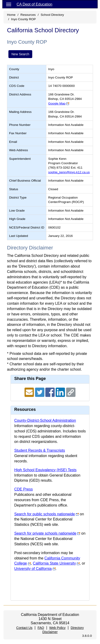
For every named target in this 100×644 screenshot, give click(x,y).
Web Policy (57, 628)
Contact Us (24, 628)
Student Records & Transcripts (40, 450)
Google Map (57, 103)
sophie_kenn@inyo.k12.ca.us (69, 172)
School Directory (52, 15)
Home (11, 15)
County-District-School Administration (45, 420)
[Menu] (9, 4)
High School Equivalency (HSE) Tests (45, 470)
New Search (20, 54)
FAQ (41, 628)
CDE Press (23, 489)
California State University (54, 563)
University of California (33, 569)
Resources (28, 15)
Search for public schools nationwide (45, 514)
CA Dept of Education (34, 4)
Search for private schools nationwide (45, 533)
